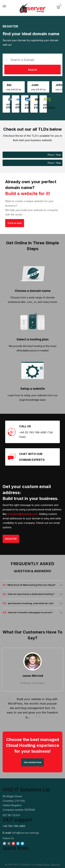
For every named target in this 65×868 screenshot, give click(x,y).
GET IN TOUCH (11, 815)
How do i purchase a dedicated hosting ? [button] (31, 594)
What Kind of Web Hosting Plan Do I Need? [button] (31, 585)
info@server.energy (26, 833)
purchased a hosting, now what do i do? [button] (31, 603)
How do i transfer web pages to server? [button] (30, 612)
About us (55, 864)
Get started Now (33, 762)
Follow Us (8, 838)
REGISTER (11, 539)
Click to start (15, 223)
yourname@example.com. (23, 514)
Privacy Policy (42, 864)
